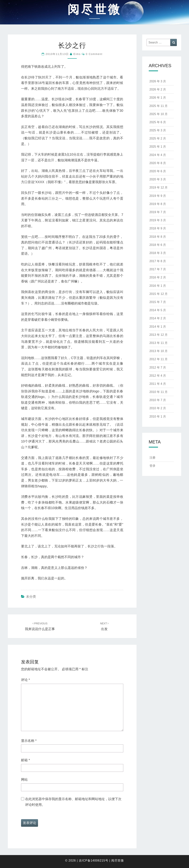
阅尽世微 (118, 861)
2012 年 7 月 (158, 367)
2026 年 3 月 (158, 81)
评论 (25, 680)
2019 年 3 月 (158, 220)
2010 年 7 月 (158, 400)
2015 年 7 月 (158, 302)
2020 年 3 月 (158, 179)
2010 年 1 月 (158, 417)
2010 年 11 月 (159, 392)
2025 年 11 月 (159, 106)
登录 (152, 466)
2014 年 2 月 (158, 318)
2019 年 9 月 (158, 196)
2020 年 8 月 (158, 163)
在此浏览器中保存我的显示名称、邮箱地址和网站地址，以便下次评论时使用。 (73, 802)
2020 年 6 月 (158, 171)
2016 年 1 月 (158, 286)
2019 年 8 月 (158, 204)
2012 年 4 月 (158, 376)
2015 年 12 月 (159, 294)
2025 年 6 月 (158, 122)
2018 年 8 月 (158, 237)
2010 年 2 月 (158, 408)
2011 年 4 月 (158, 384)
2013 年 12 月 (159, 335)
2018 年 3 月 (158, 253)
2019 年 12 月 (159, 187)
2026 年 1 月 (158, 98)
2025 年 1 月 (158, 147)
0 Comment (94, 54)
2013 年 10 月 (159, 351)
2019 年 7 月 (158, 212)
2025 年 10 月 (159, 114)
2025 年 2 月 (158, 138)
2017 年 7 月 (158, 269)
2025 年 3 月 (158, 130)
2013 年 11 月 (159, 343)
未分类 (31, 597)
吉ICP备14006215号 (94, 861)
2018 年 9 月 (158, 228)
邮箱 (25, 760)
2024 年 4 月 (158, 155)
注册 (152, 458)
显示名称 (29, 741)
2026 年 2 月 (158, 89)
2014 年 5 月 (158, 310)
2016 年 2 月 (158, 277)
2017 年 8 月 (158, 261)
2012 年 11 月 (159, 359)
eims (77, 54)
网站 (24, 780)
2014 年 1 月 (158, 327)
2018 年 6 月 (158, 245)
